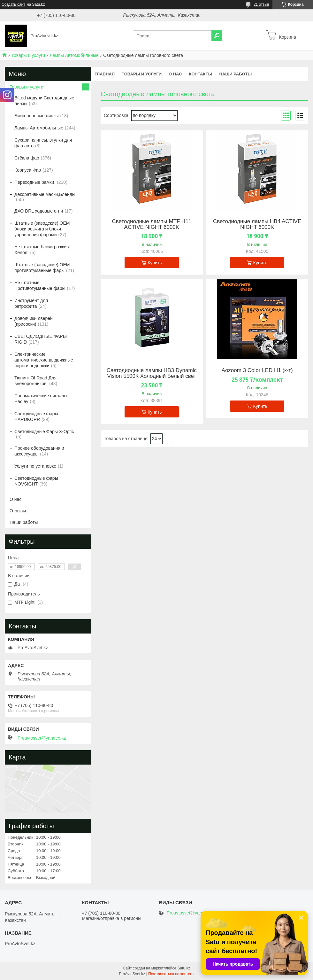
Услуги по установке (35, 466)
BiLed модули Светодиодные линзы (44, 101)
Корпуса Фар (28, 170)
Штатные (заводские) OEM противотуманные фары (42, 268)
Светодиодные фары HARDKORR (36, 416)
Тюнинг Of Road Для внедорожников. (35, 381)
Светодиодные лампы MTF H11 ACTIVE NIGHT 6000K (152, 224)
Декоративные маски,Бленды (45, 194)
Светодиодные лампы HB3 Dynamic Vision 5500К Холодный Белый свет (152, 373)
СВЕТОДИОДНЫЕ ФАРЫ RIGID (41, 339)
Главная (105, 74)
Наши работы (235, 74)
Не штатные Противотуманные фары (40, 285)
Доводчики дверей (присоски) (34, 321)
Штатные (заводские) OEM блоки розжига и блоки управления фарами (42, 229)
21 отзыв (261, 4)
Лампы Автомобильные (74, 55)
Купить (155, 263)
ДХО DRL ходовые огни (39, 211)
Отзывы (18, 511)
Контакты (201, 74)
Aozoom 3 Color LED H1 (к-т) (257, 370)
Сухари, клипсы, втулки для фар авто (43, 143)
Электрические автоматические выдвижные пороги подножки (44, 360)
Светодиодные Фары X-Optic (44, 432)
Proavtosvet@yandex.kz (42, 738)
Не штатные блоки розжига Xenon (42, 250)
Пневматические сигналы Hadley (41, 399)
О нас (175, 74)
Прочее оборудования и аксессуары (39, 451)
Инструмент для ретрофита (31, 303)
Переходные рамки (35, 182)
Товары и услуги (28, 55)
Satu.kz (184, 968)
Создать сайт (13, 4)
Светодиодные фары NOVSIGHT (36, 481)
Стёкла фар (27, 158)
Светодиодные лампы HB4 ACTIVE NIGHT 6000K (257, 224)
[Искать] (217, 36)
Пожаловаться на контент (171, 974)
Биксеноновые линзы (37, 116)
